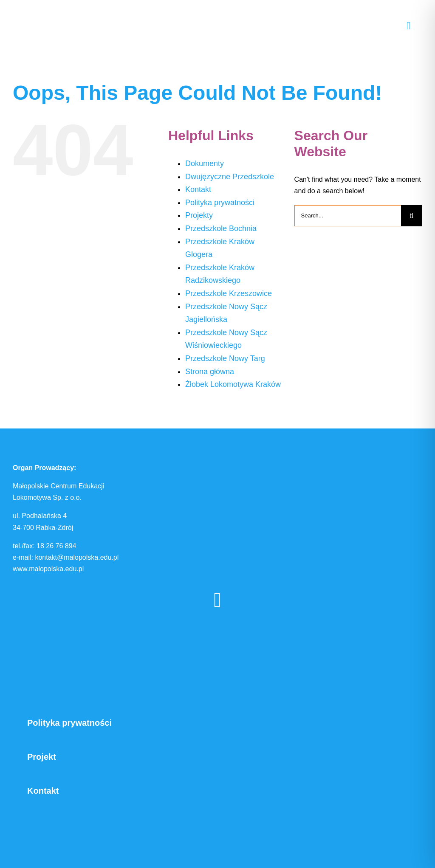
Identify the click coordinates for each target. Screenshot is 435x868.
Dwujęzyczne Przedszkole (230, 177)
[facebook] (217, 600)
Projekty (199, 215)
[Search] (412, 216)
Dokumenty (205, 163)
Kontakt (198, 189)
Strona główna (210, 372)
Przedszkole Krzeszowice (229, 293)
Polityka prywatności (220, 203)
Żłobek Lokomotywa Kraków (233, 384)
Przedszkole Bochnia (221, 228)
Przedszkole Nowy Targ (225, 358)
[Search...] (348, 216)
